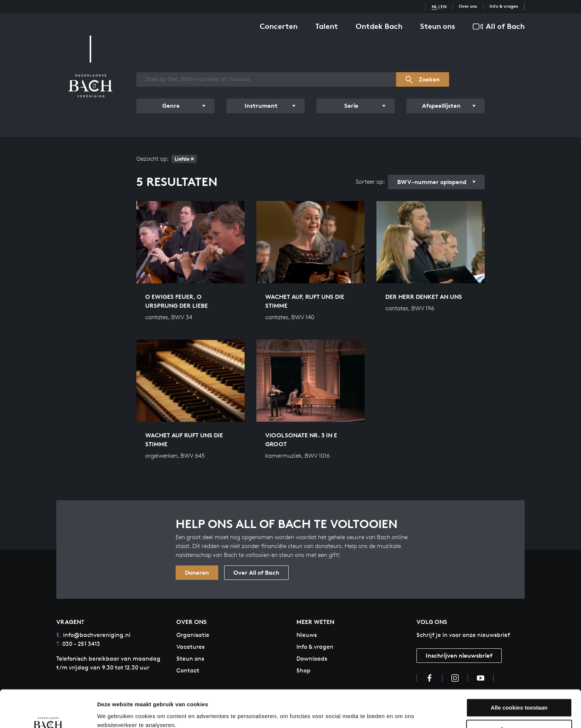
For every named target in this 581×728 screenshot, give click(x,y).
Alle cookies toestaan (519, 676)
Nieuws (307, 635)
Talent (327, 26)
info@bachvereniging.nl (93, 635)
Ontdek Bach (379, 26)
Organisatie (193, 635)
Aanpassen (519, 697)
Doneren (197, 572)
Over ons (468, 6)
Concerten (279, 26)
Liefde (184, 159)
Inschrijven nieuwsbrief (459, 655)
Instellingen (113, 713)
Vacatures (190, 647)
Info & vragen (504, 6)
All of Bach (499, 26)
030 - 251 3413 (78, 644)
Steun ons (438, 26)
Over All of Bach (256, 572)
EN (444, 6)
